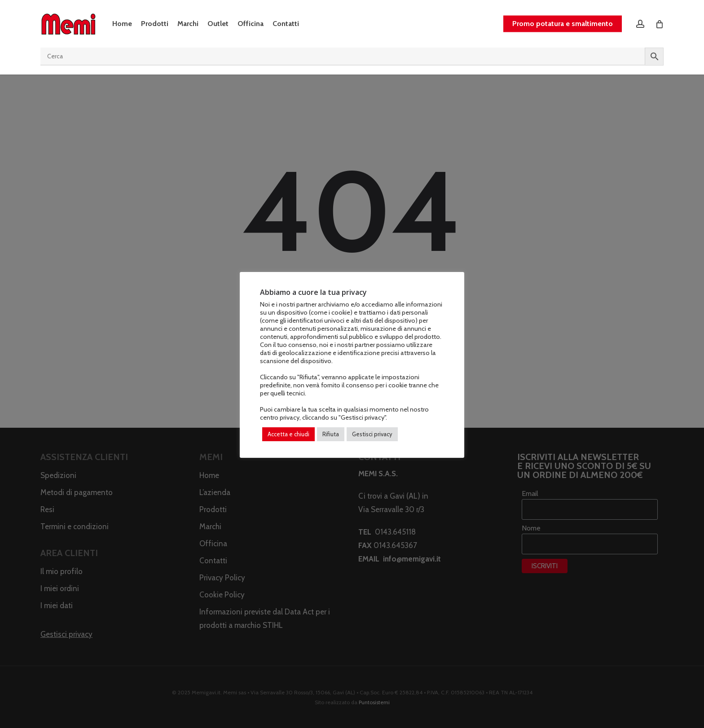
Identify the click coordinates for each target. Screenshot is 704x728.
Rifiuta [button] (331, 434)
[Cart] (659, 24)
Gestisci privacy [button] (372, 434)
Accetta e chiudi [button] (288, 434)
